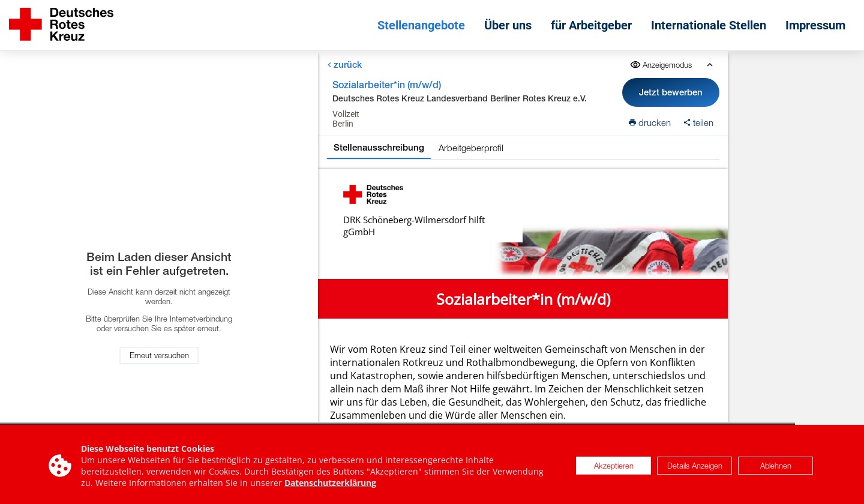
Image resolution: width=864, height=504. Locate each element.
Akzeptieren (614, 467)
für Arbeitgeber (591, 25)
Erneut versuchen (159, 355)
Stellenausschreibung (379, 147)
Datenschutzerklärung (330, 484)
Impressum (815, 25)
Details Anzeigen (695, 467)
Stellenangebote (421, 25)
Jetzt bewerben (671, 92)
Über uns (508, 25)
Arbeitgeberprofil (471, 148)
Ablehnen (776, 467)
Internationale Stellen (709, 25)
